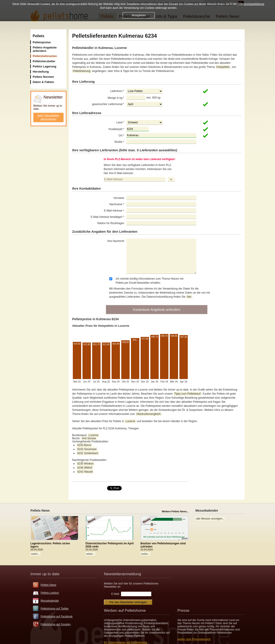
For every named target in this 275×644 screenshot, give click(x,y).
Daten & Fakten (43, 82)
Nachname (117, 204)
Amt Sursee (89, 438)
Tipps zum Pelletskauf (187, 394)
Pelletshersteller (44, 61)
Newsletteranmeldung (122, 574)
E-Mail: (116, 594)
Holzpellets (223, 67)
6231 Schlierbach (88, 453)
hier (189, 297)
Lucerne (130, 421)
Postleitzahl (116, 129)
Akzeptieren (139, 15)
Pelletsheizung (82, 71)
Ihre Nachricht (116, 241)
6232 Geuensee (87, 449)
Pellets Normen (43, 77)
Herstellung (41, 72)
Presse (183, 611)
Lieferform (117, 91)
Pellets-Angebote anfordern (45, 49)
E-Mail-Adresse (114, 211)
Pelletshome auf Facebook (57, 616)
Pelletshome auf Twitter (55, 609)
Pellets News (48, 585)
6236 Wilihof (85, 468)
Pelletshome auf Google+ (56, 624)
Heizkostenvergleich (148, 414)
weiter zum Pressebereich (194, 639)
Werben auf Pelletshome (125, 611)
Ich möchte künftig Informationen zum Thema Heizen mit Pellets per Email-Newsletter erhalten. (150, 281)
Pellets (39, 36)
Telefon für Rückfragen (111, 223)
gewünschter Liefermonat (108, 104)
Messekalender (50, 601)
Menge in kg (116, 98)
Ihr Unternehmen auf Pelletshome (125, 642)
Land (120, 122)
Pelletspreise (42, 42)
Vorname (119, 198)
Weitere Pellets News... (175, 511)
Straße (119, 142)
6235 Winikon (86, 464)
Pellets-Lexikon (50, 593)
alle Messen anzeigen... (210, 519)
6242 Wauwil (85, 472)
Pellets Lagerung (45, 66)
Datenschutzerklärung (251, 4)
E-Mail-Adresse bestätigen (107, 217)
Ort (121, 136)
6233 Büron (84, 445)
